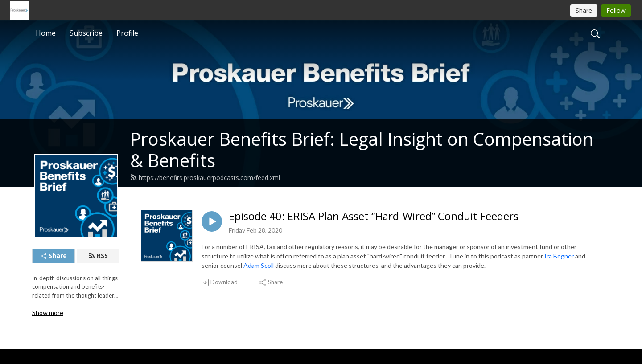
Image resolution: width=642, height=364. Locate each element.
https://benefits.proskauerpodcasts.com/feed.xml (205, 178)
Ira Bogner (559, 256)
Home (46, 33)
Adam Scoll (259, 265)
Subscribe (86, 33)
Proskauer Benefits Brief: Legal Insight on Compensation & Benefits (362, 149)
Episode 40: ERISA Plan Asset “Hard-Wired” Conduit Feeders (374, 216)
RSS (98, 256)
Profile (127, 33)
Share (54, 256)
